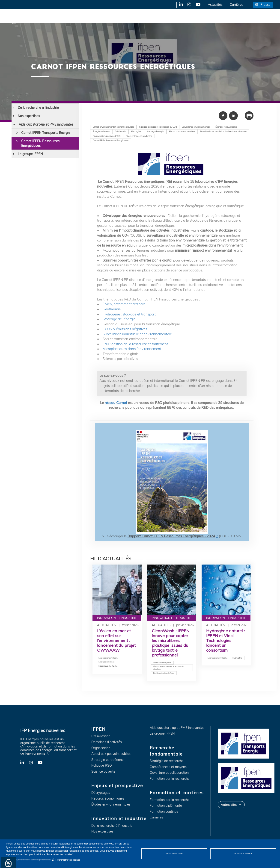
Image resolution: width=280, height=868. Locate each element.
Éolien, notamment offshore (124, 304)
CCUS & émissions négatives (125, 329)
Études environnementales (111, 805)
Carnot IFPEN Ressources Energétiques (40, 143)
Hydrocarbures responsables (182, 131)
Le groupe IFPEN (30, 154)
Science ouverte (103, 772)
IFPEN (48, 17)
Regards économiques (108, 799)
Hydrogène (136, 131)
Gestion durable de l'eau (164, 673)
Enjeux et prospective (76, 17)
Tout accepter (243, 853)
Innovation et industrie (116, 17)
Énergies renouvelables (226, 127)
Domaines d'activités (107, 742)
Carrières (237, 5)
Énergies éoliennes (101, 131)
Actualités (215, 5)
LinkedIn (179, 5)
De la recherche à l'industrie (38, 108)
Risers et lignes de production (139, 136)
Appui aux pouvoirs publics (111, 754)
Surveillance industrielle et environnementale (137, 334)
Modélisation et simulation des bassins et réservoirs (223, 131)
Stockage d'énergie (155, 131)
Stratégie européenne (107, 760)
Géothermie (120, 131)
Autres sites (229, 805)
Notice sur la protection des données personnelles (28, 860)
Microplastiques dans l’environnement (131, 349)
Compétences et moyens (168, 767)
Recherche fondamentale (158, 17)
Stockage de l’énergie (119, 319)
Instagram (189, 5)
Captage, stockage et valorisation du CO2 (158, 127)
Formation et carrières (200, 17)
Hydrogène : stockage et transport (129, 314)
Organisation (101, 748)
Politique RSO (102, 766)
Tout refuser (174, 853)
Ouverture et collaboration (169, 773)
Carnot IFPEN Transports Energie (46, 133)
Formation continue (164, 812)
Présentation (101, 736)
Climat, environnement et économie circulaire (113, 127)
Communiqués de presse (162, 663)
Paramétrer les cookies (69, 860)
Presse (265, 5)
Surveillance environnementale (196, 127)
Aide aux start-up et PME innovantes (46, 124)
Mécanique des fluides (108, 666)
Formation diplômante (166, 806)
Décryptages (101, 793)
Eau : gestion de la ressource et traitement (135, 344)
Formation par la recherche (170, 779)
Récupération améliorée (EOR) (107, 136)
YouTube (198, 5)
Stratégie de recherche (167, 761)
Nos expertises (29, 116)
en (262, 17)
